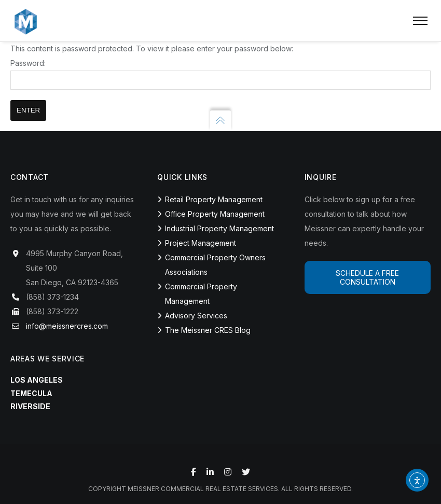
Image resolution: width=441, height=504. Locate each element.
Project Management (201, 243)
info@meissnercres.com (67, 326)
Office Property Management (215, 214)
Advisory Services (196, 316)
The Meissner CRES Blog (208, 330)
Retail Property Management (214, 199)
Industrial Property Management (219, 228)
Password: (220, 74)
